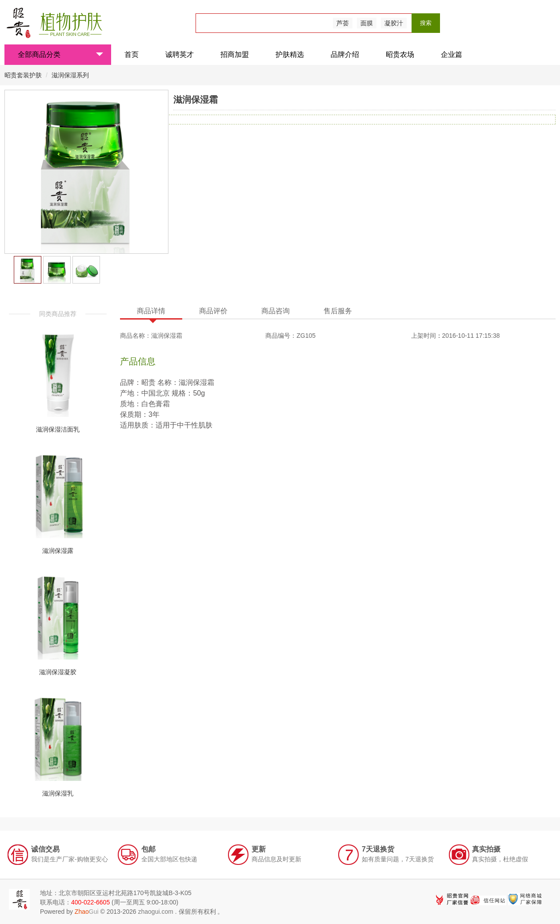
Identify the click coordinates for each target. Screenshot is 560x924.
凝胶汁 (394, 23)
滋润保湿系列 (70, 75)
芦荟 (343, 23)
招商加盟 (235, 54)
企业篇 (452, 54)
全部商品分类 (60, 54)
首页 (132, 54)
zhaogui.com (155, 912)
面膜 (367, 23)
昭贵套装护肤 (24, 75)
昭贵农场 (400, 54)
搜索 (426, 23)
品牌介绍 (345, 54)
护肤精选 (290, 54)
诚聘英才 (180, 54)
